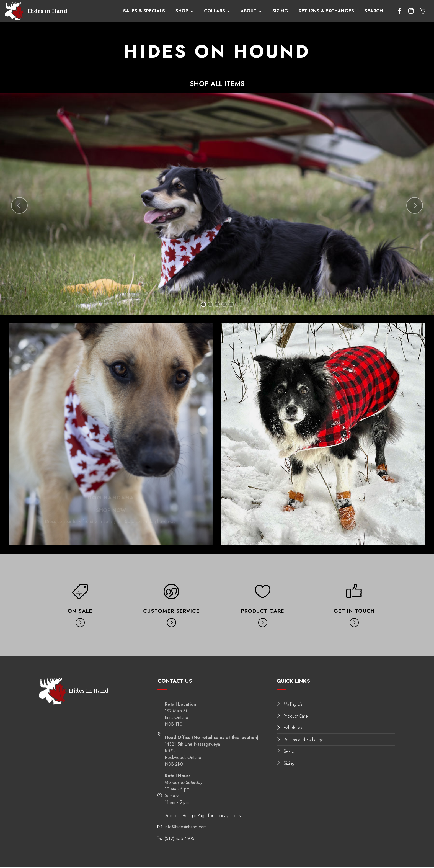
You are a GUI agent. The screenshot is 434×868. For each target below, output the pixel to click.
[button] (19, 206)
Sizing (289, 763)
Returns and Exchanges (305, 740)
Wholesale (294, 728)
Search (290, 752)
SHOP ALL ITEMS (217, 84)
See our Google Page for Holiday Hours (203, 816)
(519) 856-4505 (179, 839)
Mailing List (294, 705)
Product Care (296, 716)
